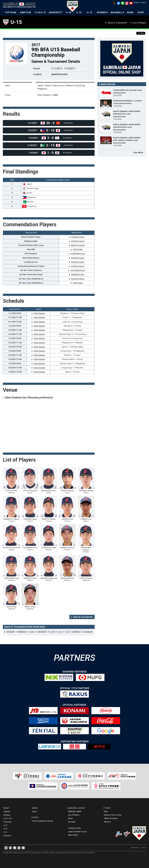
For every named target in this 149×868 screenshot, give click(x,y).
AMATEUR (26, 12)
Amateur (7, 815)
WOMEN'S (102, 12)
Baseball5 (88, 632)
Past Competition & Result (43, 821)
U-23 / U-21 (8, 818)
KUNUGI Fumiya (78, 237)
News (34, 812)
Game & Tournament (117, 23)
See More (138, 153)
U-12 (90, 12)
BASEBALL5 (118, 12)
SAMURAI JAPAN (75, 812)
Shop (106, 812)
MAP (56, 95)
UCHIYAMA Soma (78, 254)
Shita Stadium (39, 313)
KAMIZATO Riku (78, 274)
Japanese (136, 3)
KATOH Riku (78, 249)
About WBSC (73, 835)
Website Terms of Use (113, 815)
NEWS (130, 12)
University (8, 822)
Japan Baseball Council (77, 832)
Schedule (72, 822)
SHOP (141, 12)
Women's (7, 836)
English (144, 3)
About (70, 818)
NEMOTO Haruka (78, 245)
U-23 (32, 632)
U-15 (79, 12)
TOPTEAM (10, 12)
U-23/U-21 (41, 12)
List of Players (139, 23)
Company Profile (74, 828)
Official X (107, 822)
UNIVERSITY (56, 12)
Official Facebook (111, 818)
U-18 (68, 12)
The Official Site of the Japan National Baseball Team (20, 5)
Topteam (7, 812)
